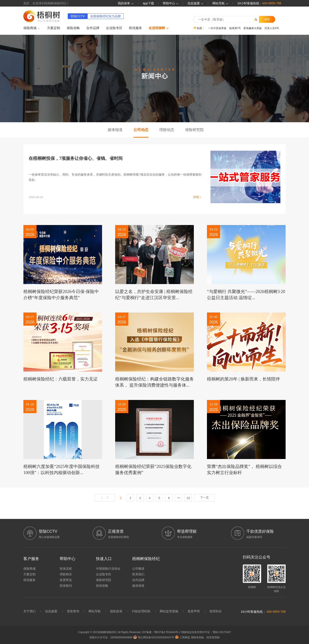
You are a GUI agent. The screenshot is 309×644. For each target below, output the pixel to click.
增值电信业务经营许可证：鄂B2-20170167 (206, 632)
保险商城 (32, 28)
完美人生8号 (272, 28)
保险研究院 (194, 130)
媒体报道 (115, 130)
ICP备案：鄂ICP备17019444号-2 (162, 632)
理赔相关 (66, 574)
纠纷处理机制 (141, 611)
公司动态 (141, 130)
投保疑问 (66, 586)
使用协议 (215, 611)
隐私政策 (116, 611)
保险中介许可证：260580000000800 (111, 637)
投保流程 (66, 569)
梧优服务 (135, 28)
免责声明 (194, 611)
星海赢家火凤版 (253, 28)
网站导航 (95, 611)
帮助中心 (171, 3)
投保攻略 (102, 586)
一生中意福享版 (217, 28)
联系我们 (138, 574)
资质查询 (73, 611)
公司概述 (138, 569)
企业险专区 (114, 28)
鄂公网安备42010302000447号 (154, 637)
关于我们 (30, 611)
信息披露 (196, 3)
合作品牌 (93, 28)
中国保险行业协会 (108, 569)
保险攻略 (73, 28)
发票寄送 (66, 580)
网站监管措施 (169, 611)
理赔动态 (167, 130)
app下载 (148, 3)
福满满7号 (235, 28)
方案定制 (54, 28)
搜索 (267, 19)
